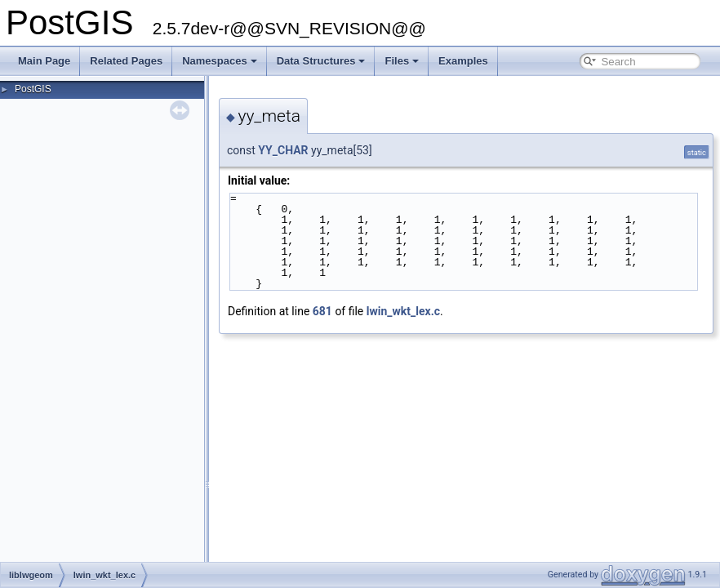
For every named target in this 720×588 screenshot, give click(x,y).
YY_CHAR (283, 150)
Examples (463, 61)
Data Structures (321, 61)
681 (322, 311)
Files (402, 61)
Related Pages (126, 61)
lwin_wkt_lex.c (403, 311)
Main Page (44, 61)
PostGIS (33, 89)
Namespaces (220, 61)
